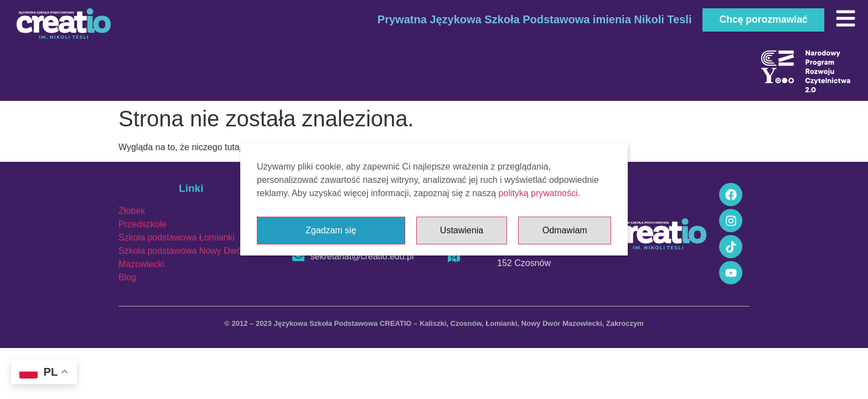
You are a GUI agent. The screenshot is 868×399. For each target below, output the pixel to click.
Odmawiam (565, 230)
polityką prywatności (538, 193)
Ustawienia (462, 230)
